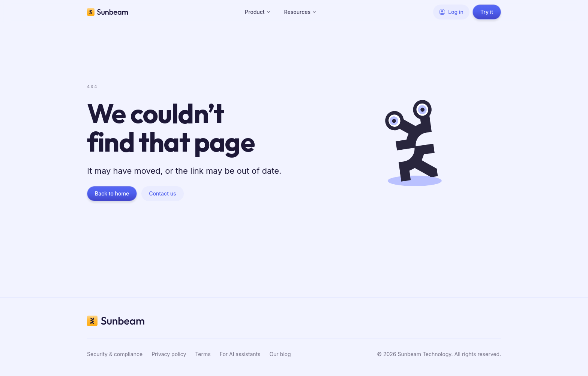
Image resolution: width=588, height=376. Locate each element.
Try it (487, 12)
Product (258, 12)
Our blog (280, 354)
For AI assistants (240, 354)
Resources (301, 12)
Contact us (162, 193)
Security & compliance (115, 354)
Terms (203, 354)
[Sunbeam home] (108, 12)
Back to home (112, 193)
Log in (451, 12)
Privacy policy (169, 354)
